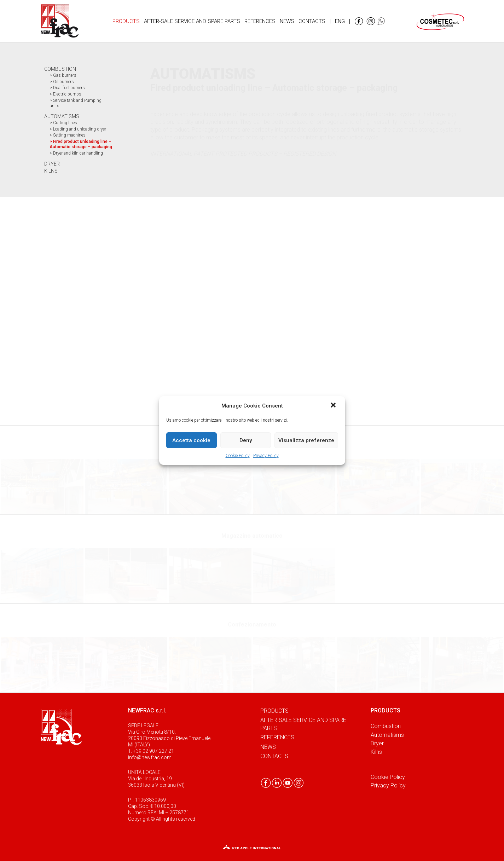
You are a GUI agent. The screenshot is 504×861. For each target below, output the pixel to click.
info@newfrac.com (150, 757)
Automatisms (387, 735)
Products (274, 711)
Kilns (376, 752)
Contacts (274, 756)
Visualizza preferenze (306, 440)
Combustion (386, 726)
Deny (246, 440)
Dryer (377, 743)
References (277, 737)
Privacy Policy (266, 456)
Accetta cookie (191, 440)
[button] (334, 406)
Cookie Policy (238, 456)
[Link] (60, 21)
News (268, 747)
